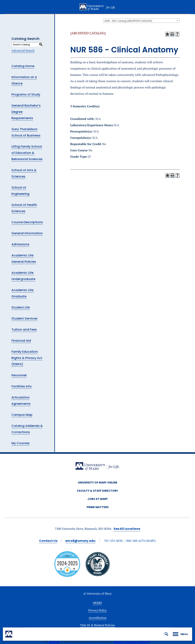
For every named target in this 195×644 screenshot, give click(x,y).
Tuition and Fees (24, 330)
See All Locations (127, 529)
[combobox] (141, 21)
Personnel (19, 375)
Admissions (20, 244)
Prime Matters (98, 507)
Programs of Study (26, 94)
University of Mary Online (98, 483)
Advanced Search (23, 51)
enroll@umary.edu (80, 541)
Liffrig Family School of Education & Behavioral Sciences (27, 153)
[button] (166, 634)
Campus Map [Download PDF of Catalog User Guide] (22, 415)
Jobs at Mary (98, 499)
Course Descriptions (27, 222)
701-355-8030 (113, 541)
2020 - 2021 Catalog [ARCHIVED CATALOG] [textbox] (128, 21)
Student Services (25, 318)
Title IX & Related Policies (98, 625)
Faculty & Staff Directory (97, 491)
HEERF (97, 603)
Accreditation (97, 618)
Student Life (21, 307)
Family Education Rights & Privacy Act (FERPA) (27, 358)
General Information (27, 233)
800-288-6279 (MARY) (141, 541)
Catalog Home (23, 66)
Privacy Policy (98, 610)
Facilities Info (22, 386)
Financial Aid (21, 341)
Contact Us (48, 541)
